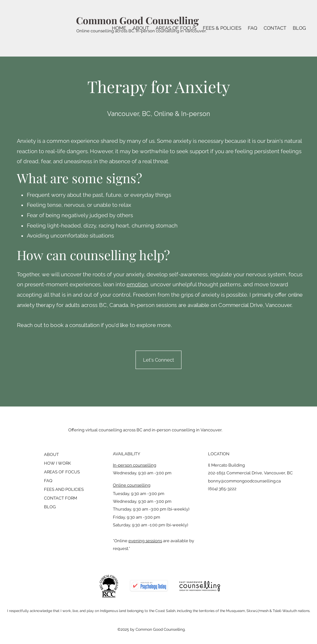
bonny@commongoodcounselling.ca (244, 481)
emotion (137, 284)
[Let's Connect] (158, 360)
